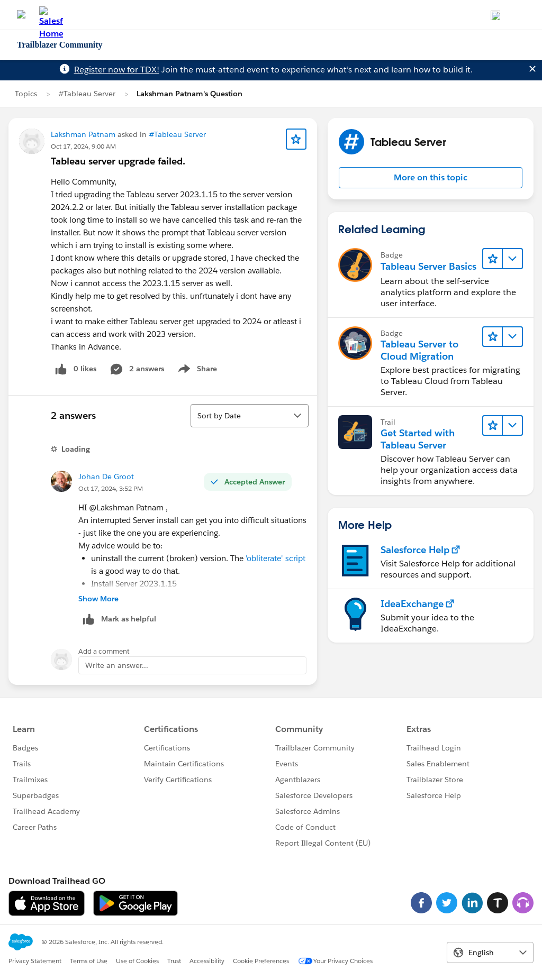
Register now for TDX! (117, 70)
